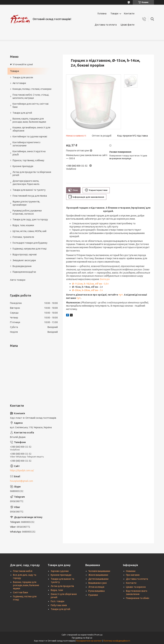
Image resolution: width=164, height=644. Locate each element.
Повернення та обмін (138, 598)
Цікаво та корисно (136, 587)
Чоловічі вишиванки (99, 571)
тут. (121, 295)
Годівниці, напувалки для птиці (30, 249)
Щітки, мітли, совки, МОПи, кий (29, 231)
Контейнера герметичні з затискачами (26, 144)
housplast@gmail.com (22, 481)
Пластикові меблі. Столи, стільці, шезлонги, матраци (31, 96)
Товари (114, 14)
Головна (102, 14)
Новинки (131, 571)
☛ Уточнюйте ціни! (21, 64)
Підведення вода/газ (24, 272)
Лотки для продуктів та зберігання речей (32, 174)
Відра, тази (57, 590)
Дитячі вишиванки (98, 579)
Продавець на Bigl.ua (82, 638)
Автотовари (19, 83)
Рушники (93, 595)
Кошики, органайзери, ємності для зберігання (31, 129)
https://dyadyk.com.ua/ (22, 470)
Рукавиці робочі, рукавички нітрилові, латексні (27, 212)
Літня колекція (96, 587)
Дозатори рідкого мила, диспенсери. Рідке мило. (26, 182)
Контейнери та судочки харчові (30, 137)
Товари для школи (23, 77)
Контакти (129, 14)
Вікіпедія (105, 279)
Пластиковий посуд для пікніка (30, 196)
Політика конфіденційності (117, 641)
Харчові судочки (60, 571)
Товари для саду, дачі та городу (30, 219)
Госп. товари (57, 601)
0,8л (90, 284)
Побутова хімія (59, 605)
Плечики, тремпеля (23, 237)
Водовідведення (22, 266)
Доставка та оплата (106, 25)
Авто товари (18, 280)
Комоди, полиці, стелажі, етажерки (32, 89)
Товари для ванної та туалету (29, 190)
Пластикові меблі (23, 571)
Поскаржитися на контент (89, 641)
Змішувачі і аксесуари (24, 260)
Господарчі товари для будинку (30, 243)
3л (87, 290)
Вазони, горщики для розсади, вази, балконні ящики (26, 585)
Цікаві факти (128, 25)
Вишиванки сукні (97, 583)
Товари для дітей (22, 113)
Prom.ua (98, 635)
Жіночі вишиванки (98, 575)
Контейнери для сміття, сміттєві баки (31, 105)
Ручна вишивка (96, 591)
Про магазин (133, 575)
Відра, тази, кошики (23, 225)
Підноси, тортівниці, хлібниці (28, 160)
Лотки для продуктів (62, 586)
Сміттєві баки (20, 592)
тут (78, 298)
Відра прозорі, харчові (25, 254)
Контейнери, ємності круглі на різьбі (29, 153)
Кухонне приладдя (23, 166)
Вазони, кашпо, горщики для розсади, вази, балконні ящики (29, 120)
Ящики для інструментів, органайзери (26, 203)
